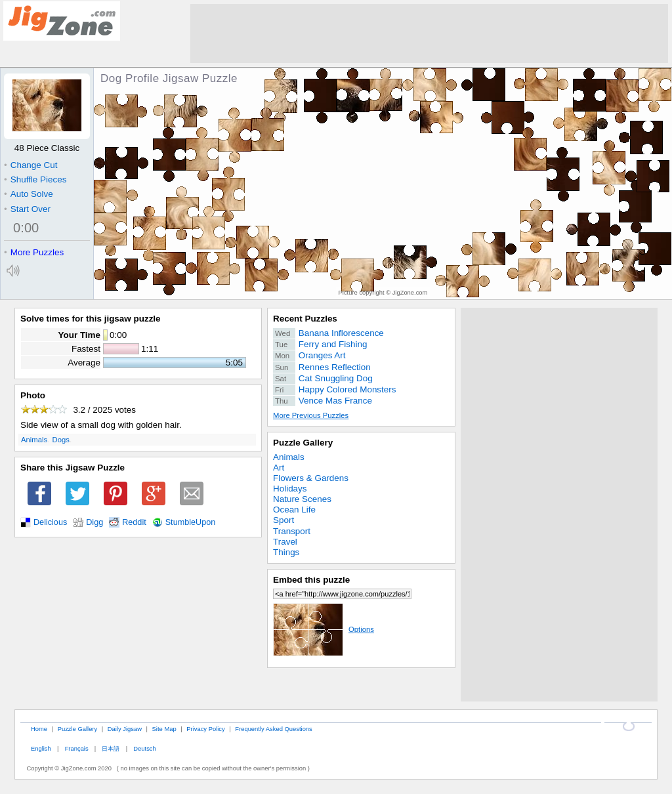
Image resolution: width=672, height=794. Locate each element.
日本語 (111, 748)
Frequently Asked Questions (273, 729)
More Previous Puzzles (311, 415)
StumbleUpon (191, 522)
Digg (94, 522)
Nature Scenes (302, 499)
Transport (292, 531)
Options (324, 629)
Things (286, 552)
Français (77, 748)
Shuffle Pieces (35, 179)
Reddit (134, 522)
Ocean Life (294, 510)
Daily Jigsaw (125, 729)
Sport (283, 520)
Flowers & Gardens (311, 478)
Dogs (61, 440)
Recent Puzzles (305, 319)
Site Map (164, 729)
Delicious (50, 522)
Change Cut (31, 165)
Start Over (27, 209)
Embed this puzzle (311, 580)
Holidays (290, 489)
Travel (285, 542)
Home (39, 729)
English (41, 748)
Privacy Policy (205, 729)
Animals (34, 440)
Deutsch (144, 748)
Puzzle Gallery (303, 443)
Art (279, 468)
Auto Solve (29, 194)
